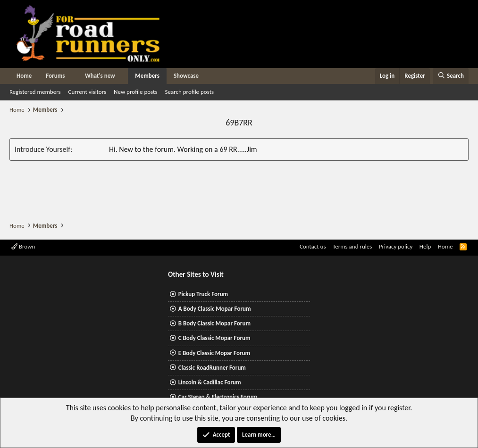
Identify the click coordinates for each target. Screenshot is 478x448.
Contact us (313, 246)
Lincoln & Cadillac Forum (210, 382)
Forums (55, 76)
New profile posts (135, 92)
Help (425, 246)
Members (147, 76)
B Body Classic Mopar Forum (214, 323)
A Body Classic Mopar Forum (215, 309)
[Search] (451, 76)
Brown (23, 246)
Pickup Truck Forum (203, 294)
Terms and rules (352, 246)
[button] (72, 76)
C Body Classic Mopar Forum (214, 338)
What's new (100, 76)
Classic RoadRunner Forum (212, 368)
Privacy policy (396, 246)
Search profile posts (189, 92)
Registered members (35, 92)
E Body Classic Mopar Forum (214, 353)
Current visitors (88, 92)
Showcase (186, 76)
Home (24, 76)
